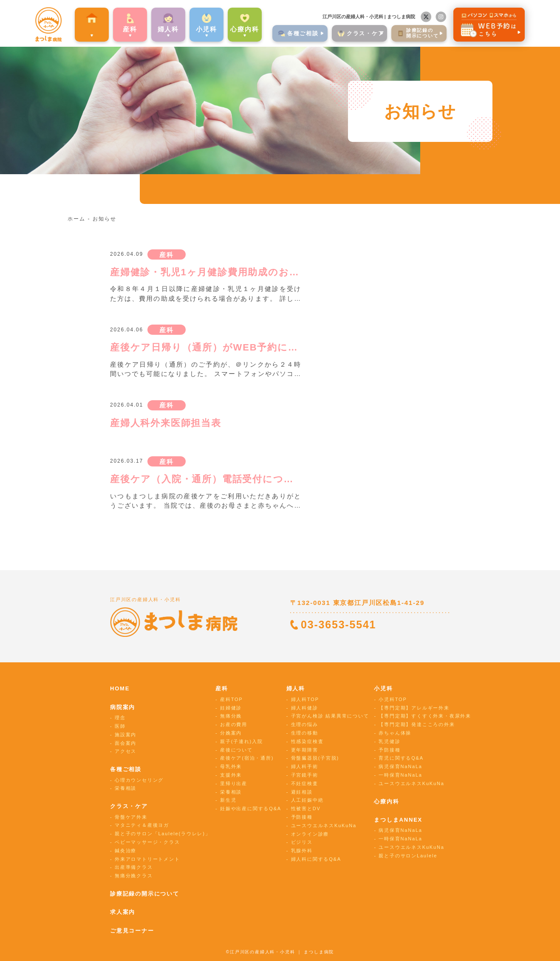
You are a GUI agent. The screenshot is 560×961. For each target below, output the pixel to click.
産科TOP (231, 699)
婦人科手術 (305, 766)
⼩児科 (191, 27)
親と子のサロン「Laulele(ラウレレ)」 (163, 834)
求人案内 (123, 912)
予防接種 (302, 817)
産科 (115, 27)
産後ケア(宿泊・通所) (247, 758)
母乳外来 (231, 766)
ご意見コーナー (132, 931)
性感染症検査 (307, 741)
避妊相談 (302, 792)
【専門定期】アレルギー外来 (414, 708)
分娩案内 (231, 733)
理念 (120, 718)
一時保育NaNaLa (400, 775)
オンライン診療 (310, 834)
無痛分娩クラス (134, 876)
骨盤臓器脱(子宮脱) (315, 758)
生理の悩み (305, 724)
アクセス (126, 751)
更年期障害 (305, 750)
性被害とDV (306, 808)
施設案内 (126, 735)
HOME (120, 688)
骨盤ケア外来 (131, 817)
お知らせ (104, 219)
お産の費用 (234, 724)
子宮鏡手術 (305, 775)
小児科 (383, 688)
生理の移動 (305, 733)
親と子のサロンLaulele (408, 856)
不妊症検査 (305, 783)
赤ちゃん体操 (395, 733)
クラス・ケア (129, 806)
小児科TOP (393, 699)
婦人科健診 (305, 708)
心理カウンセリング (139, 780)
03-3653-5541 (338, 625)
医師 (120, 726)
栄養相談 (126, 788)
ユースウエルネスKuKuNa (324, 825)
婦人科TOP (305, 699)
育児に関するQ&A (401, 758)
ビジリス (302, 842)
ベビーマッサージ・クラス (147, 842)
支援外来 (231, 775)
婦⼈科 (153, 27)
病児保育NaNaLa (400, 766)
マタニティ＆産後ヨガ (142, 825)
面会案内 (126, 743)
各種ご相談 (126, 769)
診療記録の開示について (145, 894)
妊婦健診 (231, 708)
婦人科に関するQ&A (316, 859)
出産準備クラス (134, 867)
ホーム (76, 219)
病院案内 (76, 27)
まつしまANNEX (398, 820)
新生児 (228, 800)
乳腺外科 (302, 851)
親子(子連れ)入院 (242, 741)
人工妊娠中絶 (307, 800)
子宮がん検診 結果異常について (330, 716)
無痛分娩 (231, 716)
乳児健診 (389, 741)
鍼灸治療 (126, 851)
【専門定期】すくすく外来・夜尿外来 (425, 716)
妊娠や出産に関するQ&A (251, 808)
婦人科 (296, 688)
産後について (236, 750)
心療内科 (229, 27)
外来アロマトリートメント (147, 859)
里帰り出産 (234, 783)
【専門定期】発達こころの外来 (417, 724)
